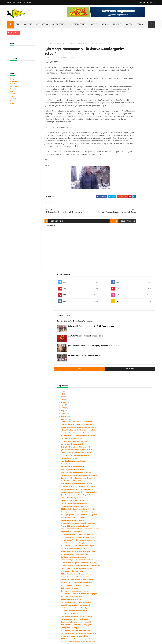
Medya (12, 91)
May (127, 186)
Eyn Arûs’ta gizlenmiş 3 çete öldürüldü (139, 227)
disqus (100, 239)
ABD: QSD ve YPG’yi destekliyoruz (137, 376)
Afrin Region (42, 24)
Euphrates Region (78, 24)
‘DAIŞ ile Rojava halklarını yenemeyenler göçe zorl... (136, 356)
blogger (92, 239)
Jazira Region (59, 24)
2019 (126, 167)
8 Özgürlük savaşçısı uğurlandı (136, 447)
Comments (146, 145)
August (129, 178)
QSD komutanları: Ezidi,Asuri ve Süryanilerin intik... (136, 320)
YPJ (128, 145)
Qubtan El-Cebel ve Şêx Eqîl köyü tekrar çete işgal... (137, 287)
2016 (126, 175)
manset (57, 43)
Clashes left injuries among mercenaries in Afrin (24, 607)
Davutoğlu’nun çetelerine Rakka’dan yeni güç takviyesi (138, 271)
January (129, 573)
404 (11, 89)
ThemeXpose (19, 641)
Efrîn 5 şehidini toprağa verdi (135, 305)
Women (105, 24)
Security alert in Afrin (14, 609)
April (128, 189)
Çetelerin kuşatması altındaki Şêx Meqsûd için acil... (137, 238)
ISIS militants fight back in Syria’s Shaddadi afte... (137, 392)
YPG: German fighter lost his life (137, 409)
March (128, 192)
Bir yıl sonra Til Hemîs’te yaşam (136, 353)
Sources (27, 2)
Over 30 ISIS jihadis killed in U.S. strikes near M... (137, 203)
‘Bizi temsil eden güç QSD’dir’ (136, 516)
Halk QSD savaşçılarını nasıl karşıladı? (138, 369)
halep (51, 43)
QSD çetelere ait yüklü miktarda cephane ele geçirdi (136, 443)
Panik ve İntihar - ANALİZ (134, 251)
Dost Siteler (14, 86)
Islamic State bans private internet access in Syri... (137, 212)
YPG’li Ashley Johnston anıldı (136, 279)
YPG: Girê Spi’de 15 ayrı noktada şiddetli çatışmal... (136, 373)
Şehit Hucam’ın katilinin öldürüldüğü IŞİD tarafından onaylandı (142, 123)
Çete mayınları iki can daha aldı (136, 225)
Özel (11, 101)
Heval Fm (13, 84)
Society (94, 24)
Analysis (117, 24)
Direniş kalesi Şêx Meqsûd (135, 490)
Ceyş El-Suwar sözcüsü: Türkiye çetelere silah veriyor (137, 349)
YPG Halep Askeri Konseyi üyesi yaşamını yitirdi (137, 427)
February (129, 195)
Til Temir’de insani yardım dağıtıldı (137, 336)
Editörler (13, 94)
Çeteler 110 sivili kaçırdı (134, 469)
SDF (18, 24)
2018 (126, 170)
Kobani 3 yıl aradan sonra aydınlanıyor (138, 254)
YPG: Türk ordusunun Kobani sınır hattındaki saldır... (137, 512)
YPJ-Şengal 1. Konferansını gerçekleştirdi (135, 503)
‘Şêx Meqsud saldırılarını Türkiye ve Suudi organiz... (138, 296)
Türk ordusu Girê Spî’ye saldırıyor (137, 263)
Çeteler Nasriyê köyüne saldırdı (136, 230)
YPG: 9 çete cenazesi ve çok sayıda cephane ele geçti (138, 569)
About (20, 2)
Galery (129, 24)
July (127, 181)
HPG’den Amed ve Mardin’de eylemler (139, 466)
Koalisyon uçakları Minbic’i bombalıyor (139, 561)
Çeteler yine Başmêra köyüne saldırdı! (139, 312)
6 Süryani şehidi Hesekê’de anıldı (137, 260)
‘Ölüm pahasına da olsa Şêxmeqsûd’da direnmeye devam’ (138, 401)
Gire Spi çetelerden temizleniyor (137, 333)
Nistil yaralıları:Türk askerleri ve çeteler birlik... (136, 283)
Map (14, 2)
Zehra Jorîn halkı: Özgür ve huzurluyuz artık (135, 482)
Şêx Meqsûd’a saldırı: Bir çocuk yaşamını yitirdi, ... (136, 292)
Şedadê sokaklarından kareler (136, 450)
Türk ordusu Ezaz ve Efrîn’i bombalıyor (139, 549)
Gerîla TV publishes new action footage (20, 612)
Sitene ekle (13, 81)
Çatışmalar (13, 99)
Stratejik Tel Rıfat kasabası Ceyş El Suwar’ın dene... (137, 531)
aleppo (46, 43)
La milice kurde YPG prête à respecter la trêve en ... (135, 397)
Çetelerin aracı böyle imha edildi (137, 528)
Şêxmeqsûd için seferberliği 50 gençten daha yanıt (136, 498)
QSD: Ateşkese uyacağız (134, 435)
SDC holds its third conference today (19, 602)
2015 (126, 577)
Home (9, 2)
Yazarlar (13, 96)
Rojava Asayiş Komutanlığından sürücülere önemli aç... (136, 380)
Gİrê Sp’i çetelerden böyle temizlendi (139, 257)
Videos (140, 24)
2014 (126, 580)
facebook (109, 239)
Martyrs (28, 24)
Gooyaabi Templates (42, 641)
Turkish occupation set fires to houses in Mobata (24, 605)
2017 (126, 173)
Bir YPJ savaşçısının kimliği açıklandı (138, 388)
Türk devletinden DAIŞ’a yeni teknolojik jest (136, 266)
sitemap (13, 104)
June (128, 183)
